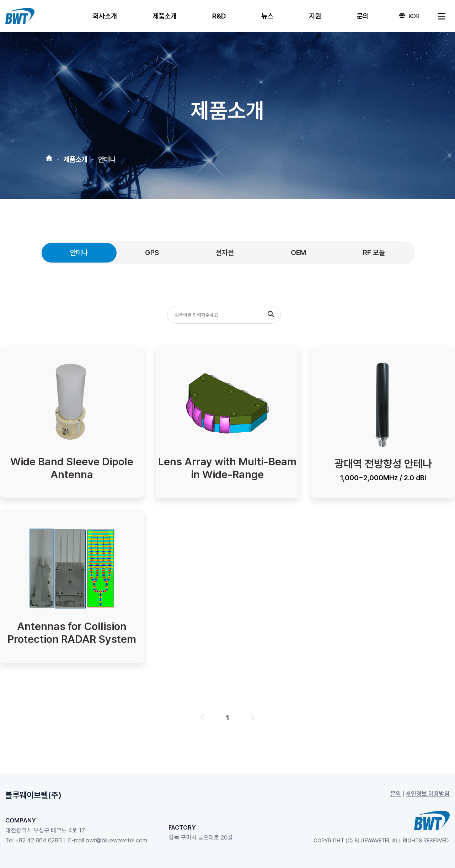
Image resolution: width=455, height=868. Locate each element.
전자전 (225, 253)
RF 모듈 (374, 253)
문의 (396, 794)
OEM (298, 253)
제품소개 (75, 158)
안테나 (107, 158)
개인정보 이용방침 (428, 794)
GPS (152, 253)
